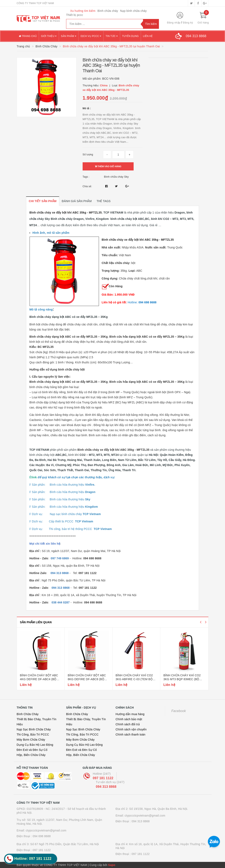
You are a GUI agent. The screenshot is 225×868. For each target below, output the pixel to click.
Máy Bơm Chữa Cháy (31, 740)
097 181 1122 (103, 778)
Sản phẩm (69, 36)
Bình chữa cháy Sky (116, 177)
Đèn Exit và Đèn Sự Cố (32, 750)
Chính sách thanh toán (131, 734)
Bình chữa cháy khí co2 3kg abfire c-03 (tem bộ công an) (134, 679)
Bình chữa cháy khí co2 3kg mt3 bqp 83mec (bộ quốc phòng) (182, 679)
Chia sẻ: (87, 186)
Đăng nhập (174, 23)
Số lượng (88, 155)
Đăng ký (188, 23)
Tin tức (112, 36)
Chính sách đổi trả (128, 724)
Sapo (112, 865)
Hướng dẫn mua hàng (130, 714)
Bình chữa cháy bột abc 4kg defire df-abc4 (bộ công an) (39, 679)
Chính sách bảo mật (129, 719)
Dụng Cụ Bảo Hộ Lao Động (35, 745)
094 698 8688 (42, 836)
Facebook (179, 711)
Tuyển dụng (130, 36)
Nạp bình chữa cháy (133, 11)
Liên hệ (148, 36)
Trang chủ (28, 36)
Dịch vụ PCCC (91, 36)
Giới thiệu (49, 36)
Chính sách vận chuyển (131, 729)
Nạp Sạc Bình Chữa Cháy (34, 729)
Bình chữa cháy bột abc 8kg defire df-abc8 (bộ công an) (87, 679)
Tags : (86, 177)
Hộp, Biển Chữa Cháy (31, 755)
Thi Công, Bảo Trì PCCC (33, 734)
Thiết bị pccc (75, 15)
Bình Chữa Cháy (28, 714)
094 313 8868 (106, 787)
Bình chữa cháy (108, 11)
